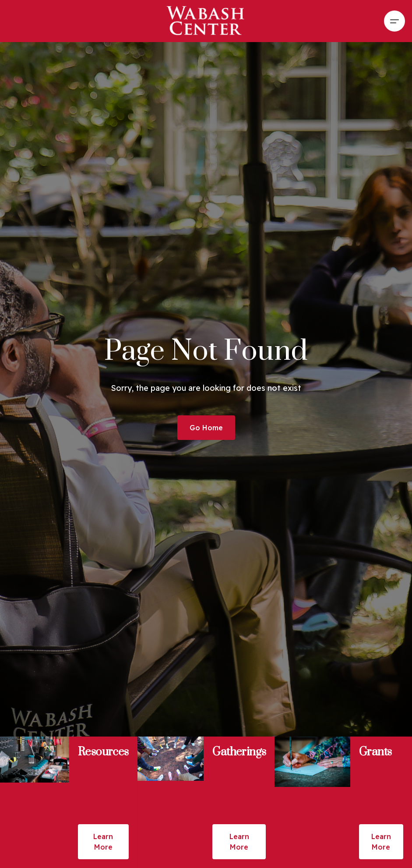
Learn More (103, 842)
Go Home (206, 428)
